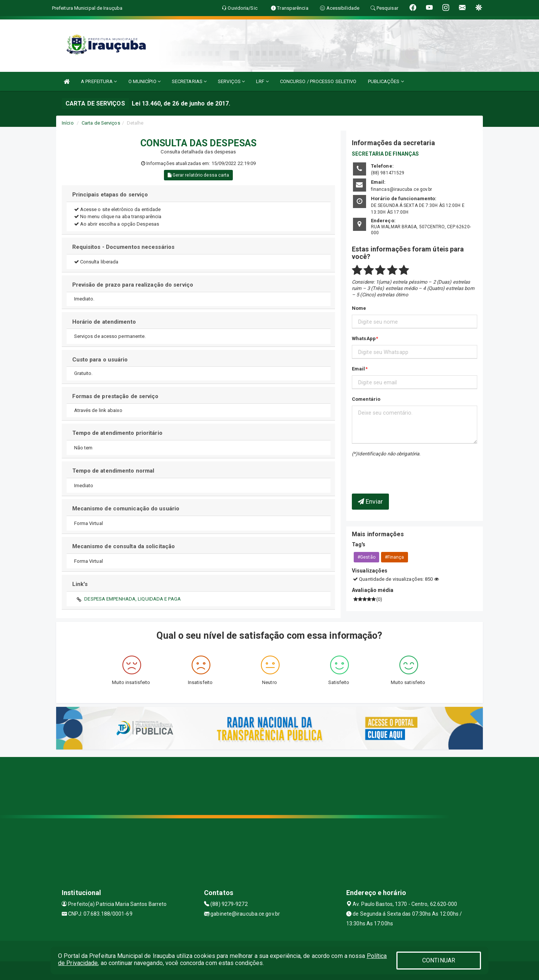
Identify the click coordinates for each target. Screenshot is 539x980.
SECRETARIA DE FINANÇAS (385, 154)
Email (359, 369)
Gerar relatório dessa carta (199, 175)
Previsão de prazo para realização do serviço (133, 285)
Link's (80, 584)
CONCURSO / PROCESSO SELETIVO (318, 81)
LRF (262, 81)
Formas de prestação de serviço (115, 396)
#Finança (395, 557)
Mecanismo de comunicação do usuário (126, 509)
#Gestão (366, 557)
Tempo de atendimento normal (113, 471)
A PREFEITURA (99, 81)
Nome (359, 308)
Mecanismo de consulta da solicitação (124, 546)
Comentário (366, 399)
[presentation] (396, 470)
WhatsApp (364, 338)
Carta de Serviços (101, 123)
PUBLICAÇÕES (386, 81)
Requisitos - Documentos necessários (124, 247)
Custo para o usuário (100, 360)
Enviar (370, 501)
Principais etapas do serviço (110, 195)
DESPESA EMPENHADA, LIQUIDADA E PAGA (133, 599)
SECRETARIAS (189, 81)
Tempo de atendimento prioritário (117, 433)
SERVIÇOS (231, 81)
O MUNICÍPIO (144, 81)
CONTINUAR (439, 960)
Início (68, 123)
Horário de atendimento (104, 322)
